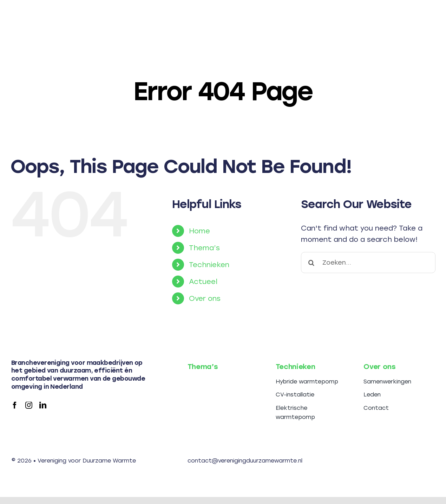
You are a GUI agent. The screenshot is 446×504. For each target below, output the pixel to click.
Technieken (209, 265)
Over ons (205, 298)
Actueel (203, 282)
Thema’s (204, 248)
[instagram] (29, 405)
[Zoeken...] (368, 263)
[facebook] (15, 405)
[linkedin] (43, 405)
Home (199, 231)
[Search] (311, 263)
